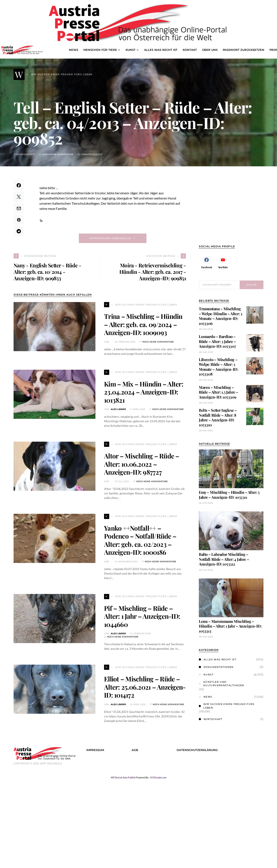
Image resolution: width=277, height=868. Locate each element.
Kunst (206, 675)
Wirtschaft (211, 719)
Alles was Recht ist (218, 659)
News (206, 697)
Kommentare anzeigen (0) (110, 238)
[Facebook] (207, 262)
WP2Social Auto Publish (123, 777)
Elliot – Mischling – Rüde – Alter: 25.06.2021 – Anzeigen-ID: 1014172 (145, 687)
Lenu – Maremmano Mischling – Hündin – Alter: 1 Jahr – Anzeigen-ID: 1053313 (230, 626)
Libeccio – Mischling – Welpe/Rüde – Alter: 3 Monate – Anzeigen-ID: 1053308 (219, 367)
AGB (135, 750)
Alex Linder (118, 409)
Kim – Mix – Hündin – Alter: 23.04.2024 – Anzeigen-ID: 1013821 (144, 392)
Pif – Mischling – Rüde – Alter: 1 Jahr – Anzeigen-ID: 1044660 (142, 616)
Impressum (95, 750)
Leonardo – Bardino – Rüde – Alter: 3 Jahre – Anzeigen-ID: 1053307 (217, 341)
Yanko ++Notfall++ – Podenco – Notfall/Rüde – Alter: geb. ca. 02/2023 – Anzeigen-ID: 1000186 (140, 540)
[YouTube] (223, 262)
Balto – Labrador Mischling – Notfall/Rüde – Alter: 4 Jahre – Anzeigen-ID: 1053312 (224, 559)
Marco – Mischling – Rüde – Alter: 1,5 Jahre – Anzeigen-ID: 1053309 (219, 392)
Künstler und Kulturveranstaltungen (222, 684)
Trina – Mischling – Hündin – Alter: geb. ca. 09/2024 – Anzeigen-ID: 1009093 (143, 324)
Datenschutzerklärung (197, 750)
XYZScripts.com (158, 777)
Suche (252, 285)
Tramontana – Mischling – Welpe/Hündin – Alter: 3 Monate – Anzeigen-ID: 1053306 (221, 316)
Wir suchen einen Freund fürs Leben (227, 706)
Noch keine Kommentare (58, 154)
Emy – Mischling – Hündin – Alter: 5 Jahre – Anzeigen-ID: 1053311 (229, 495)
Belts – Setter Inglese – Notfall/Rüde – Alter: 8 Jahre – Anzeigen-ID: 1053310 (218, 418)
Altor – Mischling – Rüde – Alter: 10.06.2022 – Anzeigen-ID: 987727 (142, 464)
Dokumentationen (216, 667)
